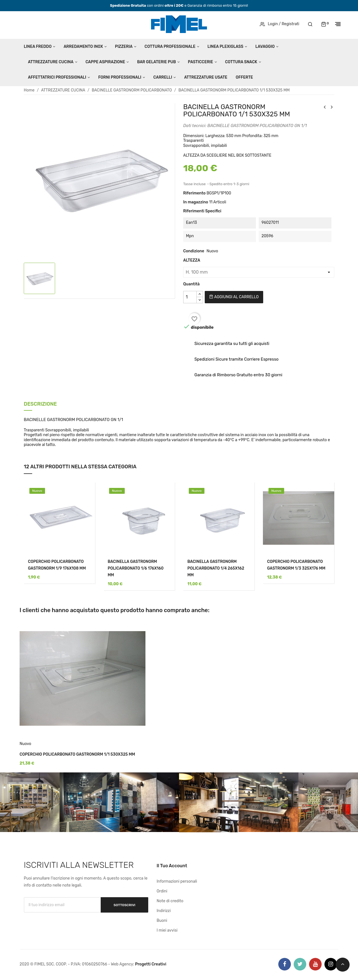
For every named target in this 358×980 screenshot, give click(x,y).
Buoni (162, 921)
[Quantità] (190, 297)
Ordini (162, 891)
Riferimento (194, 193)
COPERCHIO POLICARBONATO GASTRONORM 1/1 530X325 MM (77, 754)
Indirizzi (164, 911)
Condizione (194, 251)
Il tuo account (172, 866)
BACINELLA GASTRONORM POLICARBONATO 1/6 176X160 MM (136, 568)
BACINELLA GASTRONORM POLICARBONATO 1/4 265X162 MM (216, 568)
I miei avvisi (167, 930)
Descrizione (40, 404)
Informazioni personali (177, 881)
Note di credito (170, 901)
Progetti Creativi (151, 964)
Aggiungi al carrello (234, 297)
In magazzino (196, 202)
